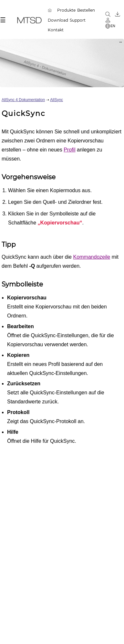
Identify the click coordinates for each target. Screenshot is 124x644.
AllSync (57, 100)
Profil (69, 150)
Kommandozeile (92, 257)
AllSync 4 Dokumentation (23, 100)
